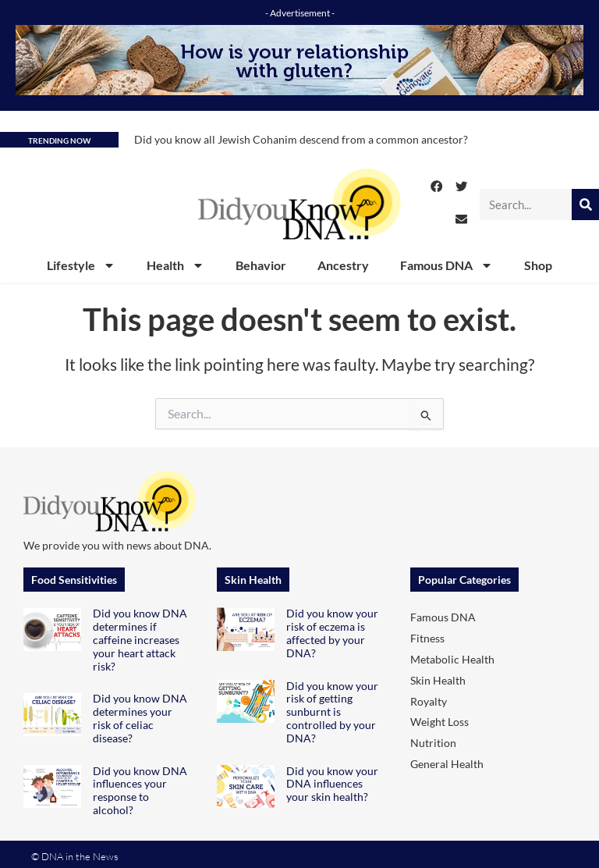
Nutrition (433, 743)
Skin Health (438, 680)
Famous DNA (447, 265)
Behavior (261, 265)
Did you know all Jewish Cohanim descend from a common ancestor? (301, 139)
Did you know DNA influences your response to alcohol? (140, 790)
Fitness (427, 638)
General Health (447, 764)
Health (175, 265)
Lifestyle (81, 265)
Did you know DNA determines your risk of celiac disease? (140, 718)
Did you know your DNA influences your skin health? (332, 784)
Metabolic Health (452, 659)
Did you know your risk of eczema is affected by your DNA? (332, 633)
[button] (437, 187)
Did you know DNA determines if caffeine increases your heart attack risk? (140, 639)
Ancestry (343, 265)
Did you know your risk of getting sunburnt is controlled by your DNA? (332, 712)
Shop (538, 265)
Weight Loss (440, 722)
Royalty (429, 701)
